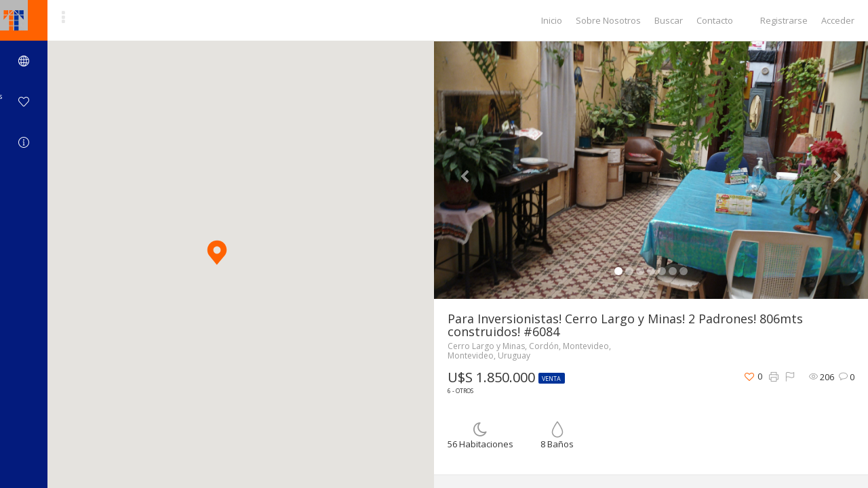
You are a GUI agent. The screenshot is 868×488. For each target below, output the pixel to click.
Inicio (552, 20)
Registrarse (784, 20)
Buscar (669, 20)
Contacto (715, 20)
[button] (217, 252)
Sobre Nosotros (608, 20)
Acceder (838, 20)
